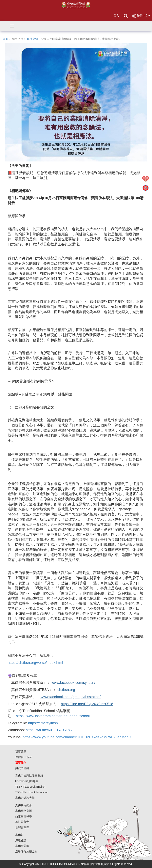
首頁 (6, 39)
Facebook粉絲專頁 (27, 781)
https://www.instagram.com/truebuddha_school (53, 716)
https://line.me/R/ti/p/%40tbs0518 (87, 704)
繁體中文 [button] (141, 16)
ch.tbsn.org (66, 690)
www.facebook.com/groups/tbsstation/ (70, 697)
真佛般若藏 (22, 846)
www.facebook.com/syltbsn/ (73, 683)
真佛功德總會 (24, 805)
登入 (116, 16)
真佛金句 (32, 39)
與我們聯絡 (22, 768)
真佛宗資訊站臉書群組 (29, 776)
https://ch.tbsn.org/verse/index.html (35, 663)
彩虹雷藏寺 (22, 822)
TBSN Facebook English (30, 787)
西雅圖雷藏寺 (24, 816)
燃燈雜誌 (21, 840)
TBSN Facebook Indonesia (32, 792)
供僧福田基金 (24, 757)
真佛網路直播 (24, 811)
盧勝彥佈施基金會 (26, 851)
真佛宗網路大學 (25, 798)
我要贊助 (21, 752)
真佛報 (19, 835)
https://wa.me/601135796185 (49, 730)
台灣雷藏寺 (22, 827)
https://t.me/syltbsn (43, 723)
